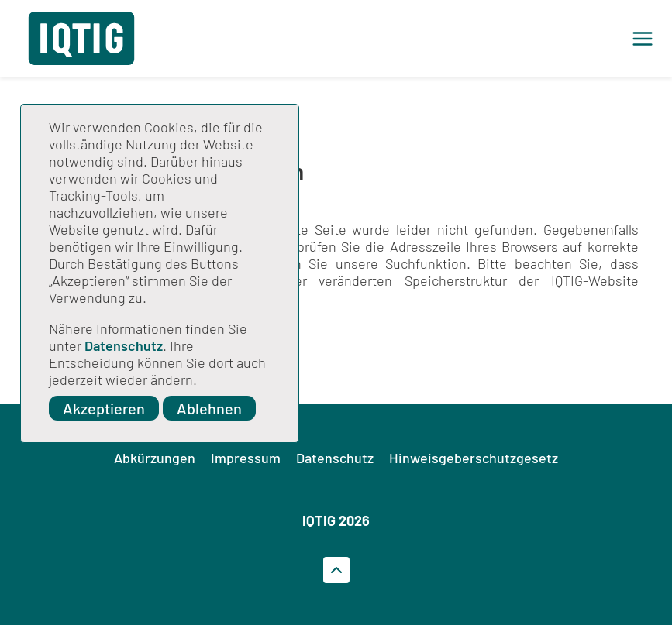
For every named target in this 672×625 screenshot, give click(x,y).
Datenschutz (124, 345)
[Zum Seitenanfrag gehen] (336, 570)
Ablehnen (209, 408)
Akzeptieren (104, 408)
